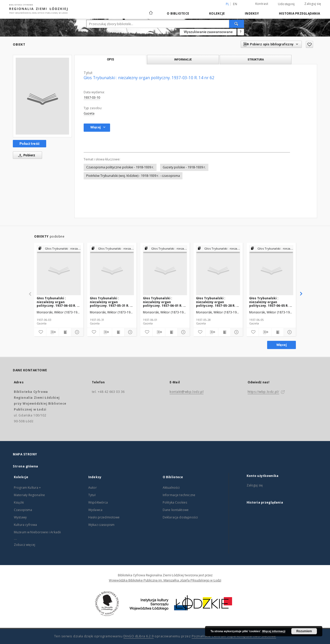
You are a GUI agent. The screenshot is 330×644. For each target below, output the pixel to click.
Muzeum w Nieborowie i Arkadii (37, 532)
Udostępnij (286, 4)
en (235, 4)
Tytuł (92, 495)
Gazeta (89, 113)
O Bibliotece (178, 13)
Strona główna (26, 466)
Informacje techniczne (179, 495)
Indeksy (252, 13)
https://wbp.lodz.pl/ (263, 392)
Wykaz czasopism (101, 525)
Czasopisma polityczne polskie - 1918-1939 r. (120, 167)
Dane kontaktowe (176, 510)
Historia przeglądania (299, 13)
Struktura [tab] (256, 59)
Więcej (282, 345)
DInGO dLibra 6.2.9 (139, 636)
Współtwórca (98, 502)
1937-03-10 (92, 98)
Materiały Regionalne (29, 495)
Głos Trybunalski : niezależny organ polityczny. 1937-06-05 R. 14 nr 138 (271, 302)
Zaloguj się (313, 4)
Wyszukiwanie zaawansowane (208, 32)
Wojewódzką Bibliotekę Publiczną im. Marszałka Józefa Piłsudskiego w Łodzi (165, 580)
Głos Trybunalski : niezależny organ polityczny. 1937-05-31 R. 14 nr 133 (112, 302)
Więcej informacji (274, 631)
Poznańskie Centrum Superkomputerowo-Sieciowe (234, 636)
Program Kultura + (27, 488)
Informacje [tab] (183, 59)
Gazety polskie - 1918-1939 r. (184, 167)
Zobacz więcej (25, 545)
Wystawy (20, 517)
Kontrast (262, 4)
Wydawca (95, 510)
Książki (19, 502)
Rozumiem (304, 631)
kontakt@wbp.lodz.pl (187, 392)
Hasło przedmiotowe (104, 517)
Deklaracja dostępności (180, 517)
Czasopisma (23, 510)
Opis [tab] (110, 59)
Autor (93, 488)
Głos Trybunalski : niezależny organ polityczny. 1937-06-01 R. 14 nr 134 (165, 302)
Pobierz (26, 155)
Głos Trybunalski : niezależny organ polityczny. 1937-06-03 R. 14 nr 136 (59, 302)
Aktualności (171, 488)
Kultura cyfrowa (25, 525)
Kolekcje (217, 13)
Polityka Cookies (175, 502)
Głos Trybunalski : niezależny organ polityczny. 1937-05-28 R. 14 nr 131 (218, 302)
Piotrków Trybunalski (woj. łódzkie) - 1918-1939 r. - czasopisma (133, 176)
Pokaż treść (30, 144)
